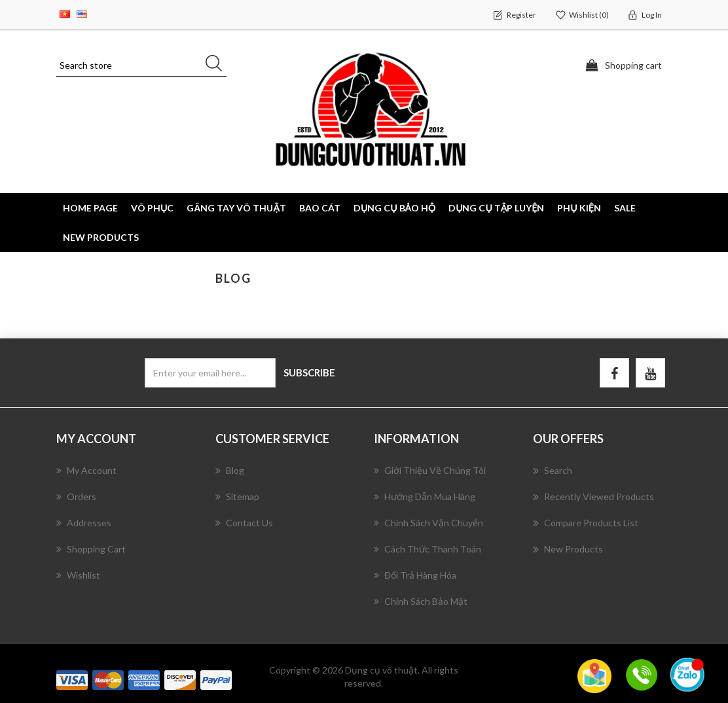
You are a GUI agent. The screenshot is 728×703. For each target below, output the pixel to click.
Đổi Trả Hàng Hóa (415, 575)
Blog (230, 470)
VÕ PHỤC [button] (152, 208)
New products (101, 237)
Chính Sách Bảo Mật (421, 601)
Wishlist (78, 575)
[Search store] (141, 65)
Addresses (84, 523)
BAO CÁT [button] (320, 208)
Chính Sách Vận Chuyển (428, 523)
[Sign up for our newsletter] (210, 373)
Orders (76, 496)
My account (86, 470)
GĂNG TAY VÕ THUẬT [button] (236, 208)
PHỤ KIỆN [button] (579, 208)
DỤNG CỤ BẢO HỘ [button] (394, 208)
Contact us (244, 523)
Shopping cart (91, 549)
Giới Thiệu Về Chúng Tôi (430, 470)
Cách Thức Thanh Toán (428, 549)
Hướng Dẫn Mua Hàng (425, 496)
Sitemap (237, 496)
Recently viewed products (593, 497)
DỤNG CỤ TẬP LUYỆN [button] (496, 208)
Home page (90, 208)
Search (553, 471)
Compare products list (586, 523)
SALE (625, 208)
